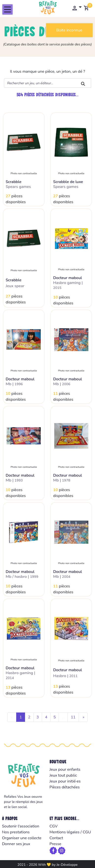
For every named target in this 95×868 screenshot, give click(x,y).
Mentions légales (65, 832)
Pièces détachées (65, 787)
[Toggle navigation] (7, 9)
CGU (87, 832)
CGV (54, 826)
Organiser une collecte (22, 838)
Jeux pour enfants (65, 769)
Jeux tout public (63, 775)
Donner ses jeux (16, 844)
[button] (77, 8)
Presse (55, 844)
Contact (56, 838)
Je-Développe (67, 865)
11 (73, 717)
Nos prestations (16, 832)
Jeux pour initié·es (65, 781)
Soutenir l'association (21, 826)
